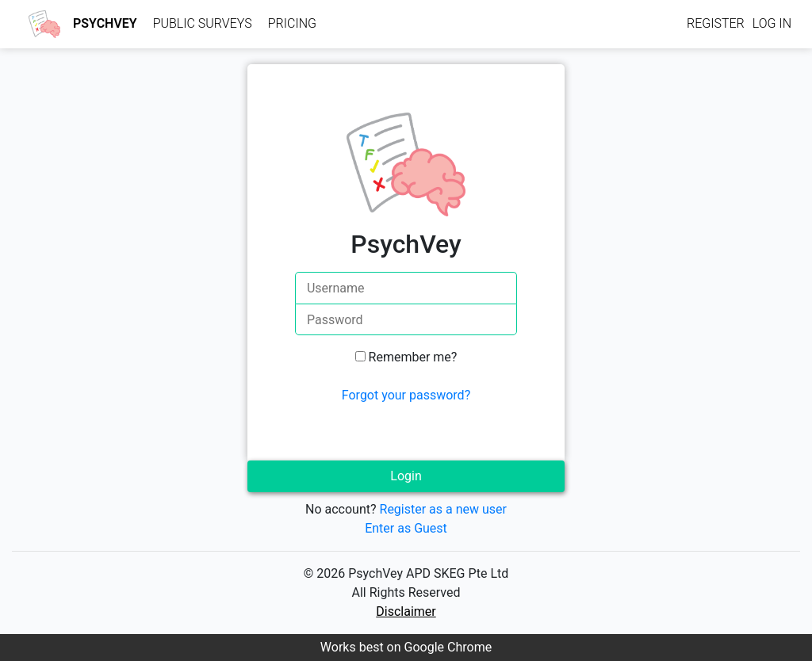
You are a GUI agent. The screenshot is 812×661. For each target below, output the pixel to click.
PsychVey (105, 23)
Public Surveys (203, 23)
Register (716, 23)
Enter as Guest (406, 528)
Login (406, 476)
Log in (772, 23)
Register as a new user (443, 509)
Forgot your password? (406, 395)
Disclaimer (406, 611)
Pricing (292, 23)
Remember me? (413, 357)
